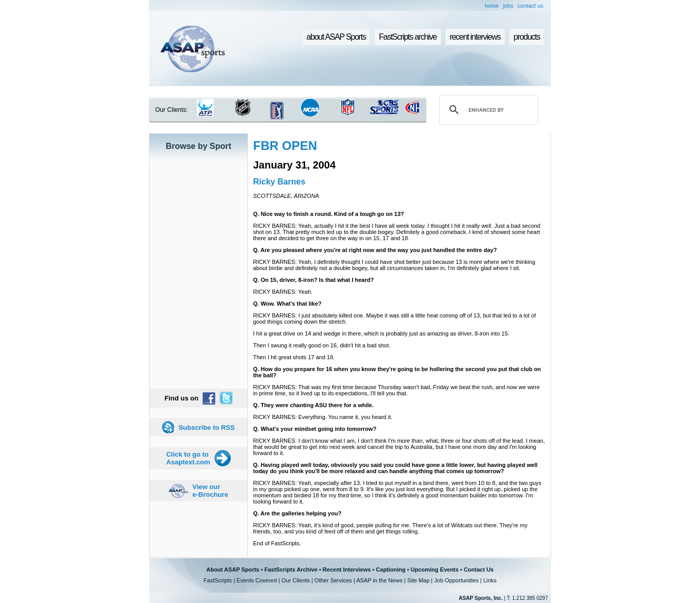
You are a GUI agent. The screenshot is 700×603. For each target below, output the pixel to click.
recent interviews (475, 37)
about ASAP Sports (336, 37)
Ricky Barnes (279, 182)
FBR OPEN (285, 146)
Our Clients (296, 580)
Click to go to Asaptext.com (188, 458)
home (492, 6)
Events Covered (257, 580)
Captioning (390, 569)
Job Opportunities (456, 580)
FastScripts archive (408, 37)
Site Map (418, 580)
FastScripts (218, 580)
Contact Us (479, 569)
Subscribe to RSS (206, 428)
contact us (530, 6)
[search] (487, 110)
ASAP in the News (379, 580)
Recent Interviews (347, 569)
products (527, 37)
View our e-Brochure (210, 491)
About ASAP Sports (233, 569)
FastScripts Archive (291, 569)
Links (490, 580)
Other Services (333, 580)
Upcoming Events (435, 569)
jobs (508, 6)
